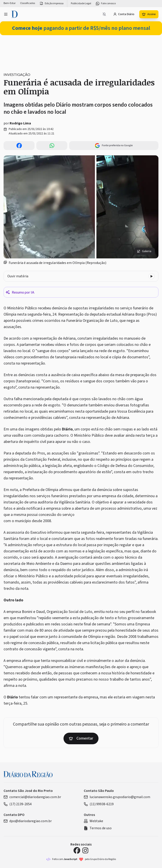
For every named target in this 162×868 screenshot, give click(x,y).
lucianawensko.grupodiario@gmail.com (117, 797)
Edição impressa (51, 4)
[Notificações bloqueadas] (104, 14)
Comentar (81, 738)
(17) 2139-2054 (18, 804)
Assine (149, 14)
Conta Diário (124, 14)
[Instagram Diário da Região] (85, 850)
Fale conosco (106, 4)
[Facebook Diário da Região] (77, 850)
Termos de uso (98, 828)
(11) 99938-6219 (99, 804)
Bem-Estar (10, 3)
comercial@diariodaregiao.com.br (32, 797)
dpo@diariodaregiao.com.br (28, 821)
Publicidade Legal (81, 4)
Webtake (93, 821)
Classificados (28, 3)
